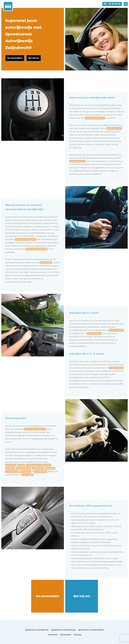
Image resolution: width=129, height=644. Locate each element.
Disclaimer (53, 635)
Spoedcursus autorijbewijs (37, 630)
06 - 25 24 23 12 (112, 4)
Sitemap (78, 635)
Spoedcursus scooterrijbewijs (91, 630)
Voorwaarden (66, 635)
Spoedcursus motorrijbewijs (63, 630)
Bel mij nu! (82, 596)
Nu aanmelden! (47, 596)
